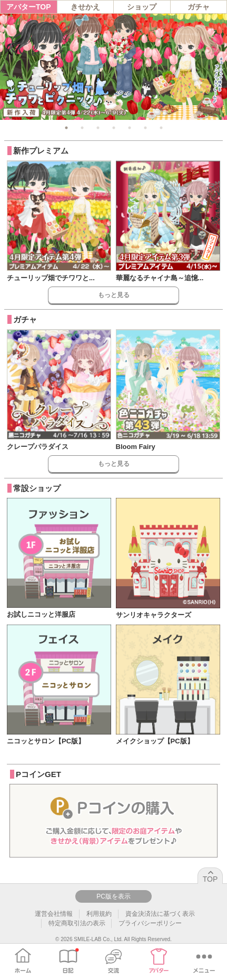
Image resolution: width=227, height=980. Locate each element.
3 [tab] (98, 128)
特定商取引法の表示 (77, 923)
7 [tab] (161, 128)
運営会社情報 (54, 914)
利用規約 (99, 914)
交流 (113, 961)
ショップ (142, 7)
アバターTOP (29, 7)
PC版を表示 (113, 896)
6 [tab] (145, 128)
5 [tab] (130, 128)
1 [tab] (66, 128)
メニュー (204, 961)
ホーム (23, 961)
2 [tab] (82, 128)
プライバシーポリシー (150, 923)
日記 (68, 961)
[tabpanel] (113, 67)
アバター (159, 961)
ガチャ (199, 7)
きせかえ (85, 7)
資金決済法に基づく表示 (160, 914)
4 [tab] (114, 128)
